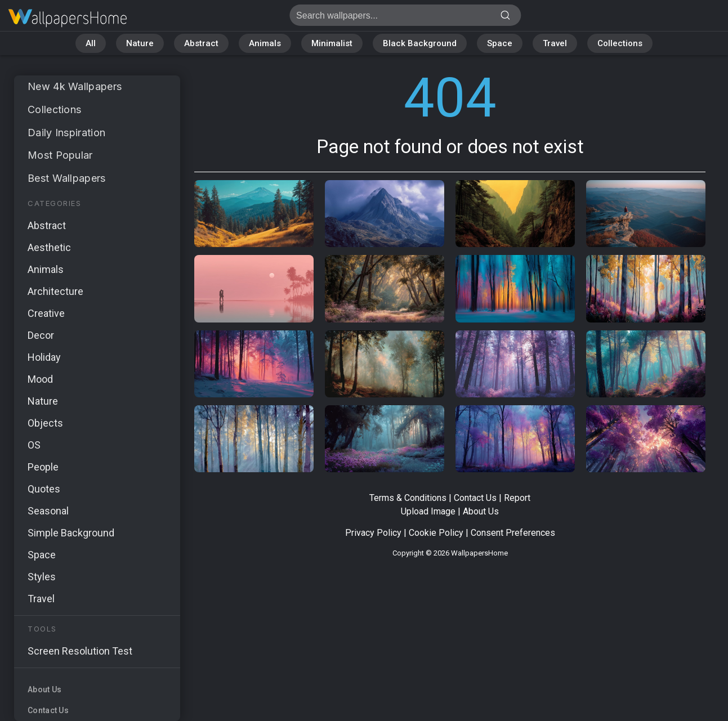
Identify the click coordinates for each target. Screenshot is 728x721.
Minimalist (332, 43)
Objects (45, 423)
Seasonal (48, 511)
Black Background (420, 43)
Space (500, 43)
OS (34, 445)
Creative (46, 313)
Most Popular (60, 155)
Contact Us (48, 710)
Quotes (44, 489)
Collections (620, 43)
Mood (40, 379)
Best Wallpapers (67, 178)
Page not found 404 (68, 18)
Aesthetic (49, 247)
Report (517, 498)
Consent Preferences (513, 533)
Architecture (55, 291)
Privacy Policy (373, 533)
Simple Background (71, 533)
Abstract (201, 43)
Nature (140, 43)
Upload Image (428, 511)
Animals (265, 43)
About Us (44, 689)
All (91, 43)
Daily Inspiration (66, 133)
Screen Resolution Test (80, 651)
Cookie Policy (436, 533)
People (43, 467)
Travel (555, 43)
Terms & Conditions (408, 498)
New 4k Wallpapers (75, 86)
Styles (42, 577)
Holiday (44, 357)
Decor (41, 335)
